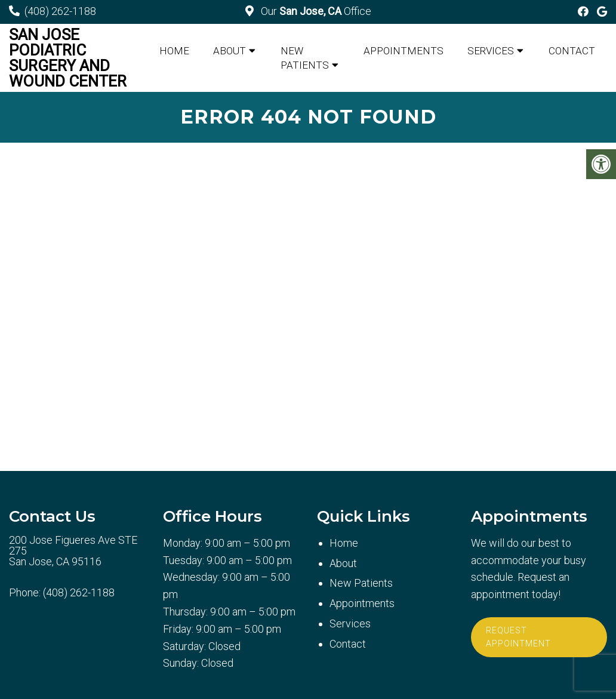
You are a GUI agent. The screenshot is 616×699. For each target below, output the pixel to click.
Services (491, 51)
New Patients (305, 58)
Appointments (404, 51)
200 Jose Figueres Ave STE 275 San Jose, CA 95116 (73, 551)
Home (174, 51)
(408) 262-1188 (60, 11)
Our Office (315, 11)
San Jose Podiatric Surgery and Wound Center (68, 58)
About (230, 51)
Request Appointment (518, 637)
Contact (572, 51)
